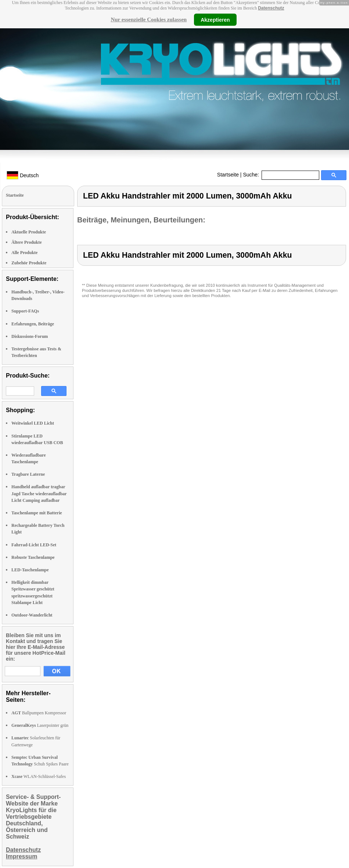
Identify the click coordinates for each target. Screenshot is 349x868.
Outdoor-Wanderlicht (32, 615)
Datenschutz (271, 8)
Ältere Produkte (27, 242)
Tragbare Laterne (28, 474)
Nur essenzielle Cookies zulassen (149, 19)
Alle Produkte (24, 253)
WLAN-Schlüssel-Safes (39, 776)
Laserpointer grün (40, 725)
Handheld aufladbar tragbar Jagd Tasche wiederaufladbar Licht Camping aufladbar (39, 493)
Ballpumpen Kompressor (39, 713)
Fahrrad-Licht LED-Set (34, 545)
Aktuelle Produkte (29, 232)
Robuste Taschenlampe (33, 557)
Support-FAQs (25, 311)
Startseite (228, 175)
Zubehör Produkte (29, 263)
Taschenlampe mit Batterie (37, 513)
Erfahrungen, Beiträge (33, 324)
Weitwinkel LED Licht (33, 423)
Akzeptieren (215, 19)
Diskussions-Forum (30, 336)
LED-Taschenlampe (30, 570)
